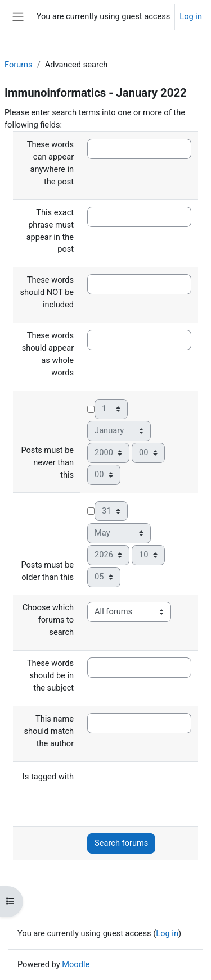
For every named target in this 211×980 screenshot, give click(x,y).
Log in (191, 16)
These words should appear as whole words (48, 354)
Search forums (121, 843)
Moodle (76, 964)
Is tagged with (48, 777)
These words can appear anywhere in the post (50, 163)
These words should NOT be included (47, 292)
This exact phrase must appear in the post (50, 231)
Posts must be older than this (47, 571)
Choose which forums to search (48, 620)
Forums (19, 65)
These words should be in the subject (50, 675)
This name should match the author (49, 731)
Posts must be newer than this (47, 462)
